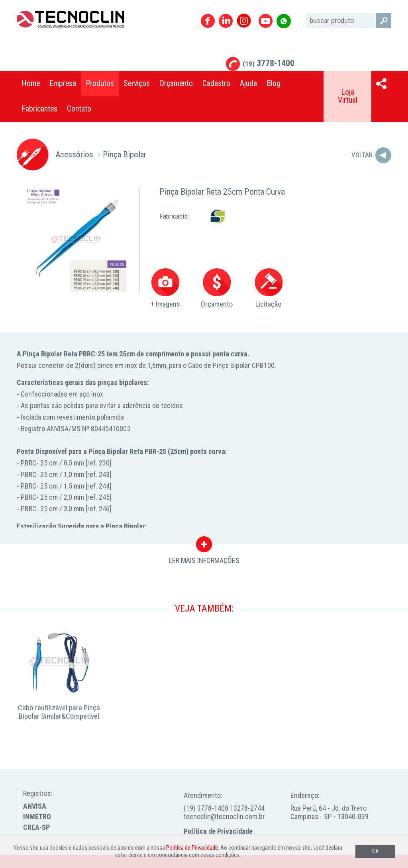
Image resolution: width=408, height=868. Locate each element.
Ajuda (248, 83)
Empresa (63, 83)
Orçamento (176, 83)
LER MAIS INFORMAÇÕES (204, 546)
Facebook (208, 21)
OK (375, 851)
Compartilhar (381, 84)
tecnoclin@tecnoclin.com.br (224, 816)
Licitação (269, 288)
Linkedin (226, 21)
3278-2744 (249, 808)
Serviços (137, 83)
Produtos (100, 83)
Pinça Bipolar (125, 154)
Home (31, 83)
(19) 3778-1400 (206, 808)
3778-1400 (269, 63)
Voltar (362, 155)
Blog (274, 83)
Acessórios (74, 154)
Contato (79, 109)
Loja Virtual (348, 96)
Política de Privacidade (218, 831)
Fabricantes (39, 109)
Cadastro (216, 83)
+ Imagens (165, 288)
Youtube (266, 21)
